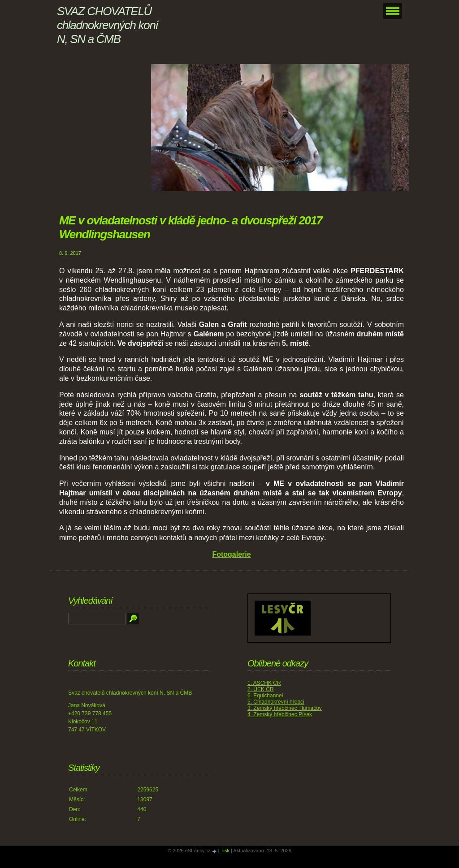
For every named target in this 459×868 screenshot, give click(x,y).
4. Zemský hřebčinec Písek (280, 714)
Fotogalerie (231, 554)
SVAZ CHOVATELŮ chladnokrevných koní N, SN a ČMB (107, 25)
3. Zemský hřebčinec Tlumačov (285, 708)
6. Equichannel (265, 696)
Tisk (225, 851)
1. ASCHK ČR (264, 683)
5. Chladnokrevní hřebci (276, 702)
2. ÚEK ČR (261, 689)
